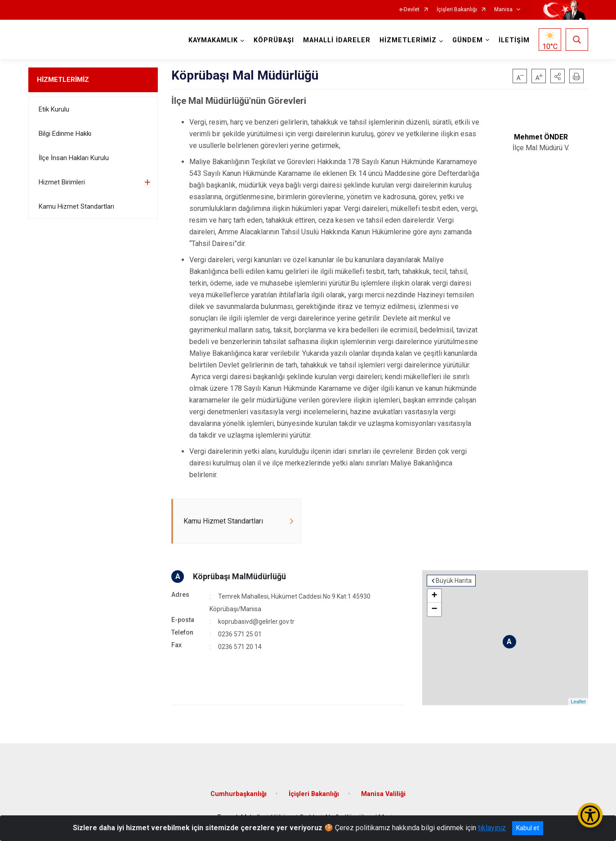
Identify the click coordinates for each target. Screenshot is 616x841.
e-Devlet (409, 10)
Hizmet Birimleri (62, 182)
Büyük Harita (454, 581)
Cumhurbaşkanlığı (239, 794)
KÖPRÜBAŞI (274, 40)
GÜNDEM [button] (468, 40)
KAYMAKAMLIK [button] (213, 40)
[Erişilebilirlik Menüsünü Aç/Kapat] (590, 815)
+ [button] (435, 596)
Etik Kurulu (54, 109)
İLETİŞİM (514, 40)
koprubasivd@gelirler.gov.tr (256, 622)
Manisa (503, 10)
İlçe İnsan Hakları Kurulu (74, 158)
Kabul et (528, 828)
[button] (558, 76)
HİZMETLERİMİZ (63, 80)
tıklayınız (492, 828)
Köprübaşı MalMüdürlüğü (239, 576)
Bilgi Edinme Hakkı (65, 134)
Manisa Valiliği (383, 794)
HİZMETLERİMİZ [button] (408, 40)
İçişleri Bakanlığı (457, 10)
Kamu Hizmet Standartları (76, 206)
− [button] (435, 609)
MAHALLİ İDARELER (337, 40)
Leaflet (578, 702)
